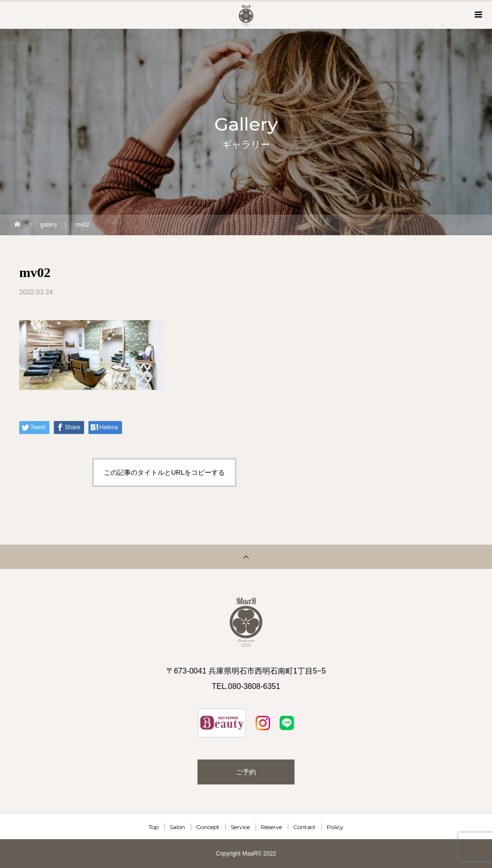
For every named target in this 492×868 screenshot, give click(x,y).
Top (154, 827)
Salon (177, 827)
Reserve (271, 827)
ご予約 (246, 772)
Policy (335, 827)
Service (240, 827)
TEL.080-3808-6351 (246, 686)
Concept (208, 827)
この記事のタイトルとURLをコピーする (164, 472)
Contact (304, 827)
